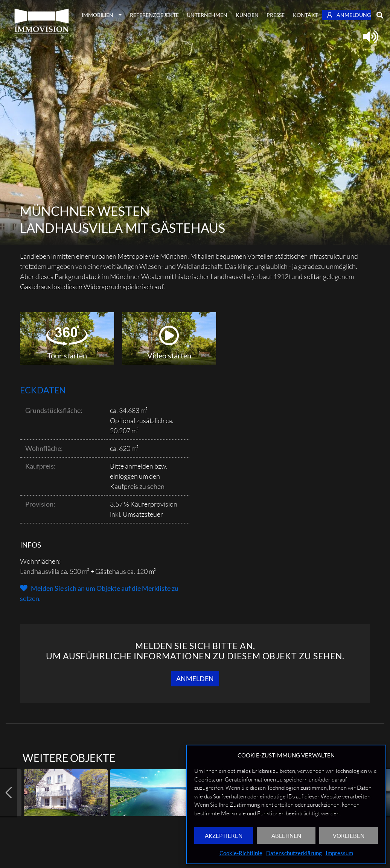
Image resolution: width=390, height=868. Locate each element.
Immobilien (97, 15)
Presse (276, 15)
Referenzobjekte (154, 15)
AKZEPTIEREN (224, 836)
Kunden (247, 15)
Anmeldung (349, 15)
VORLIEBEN (349, 836)
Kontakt (305, 15)
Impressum (339, 853)
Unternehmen (207, 15)
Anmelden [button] (195, 678)
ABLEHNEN (286, 836)
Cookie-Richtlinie (241, 853)
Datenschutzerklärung (294, 853)
